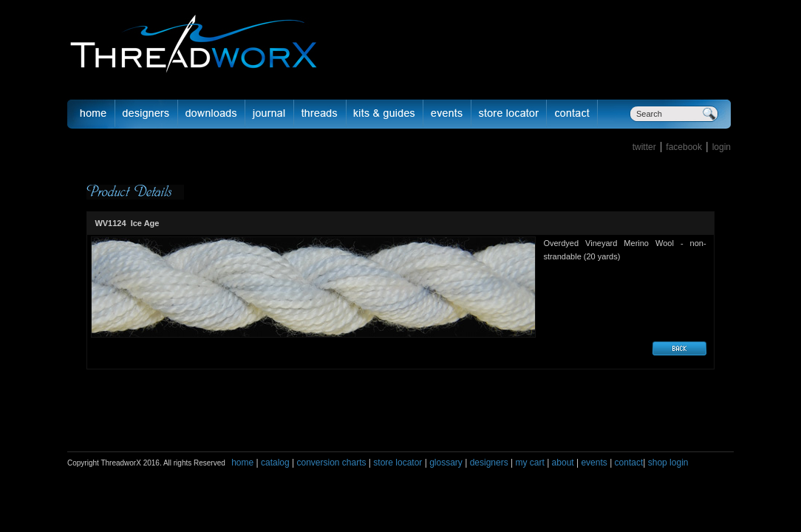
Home (91, 114)
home (242, 463)
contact (629, 463)
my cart (529, 463)
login (722, 147)
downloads (212, 114)
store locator (398, 463)
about (563, 463)
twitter (644, 147)
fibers (320, 114)
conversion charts (331, 463)
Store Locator (509, 114)
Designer (147, 114)
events (594, 463)
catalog (275, 463)
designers (489, 463)
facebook (684, 147)
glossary (446, 463)
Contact (572, 114)
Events (447, 114)
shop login (667, 463)
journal (270, 114)
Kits (385, 114)
